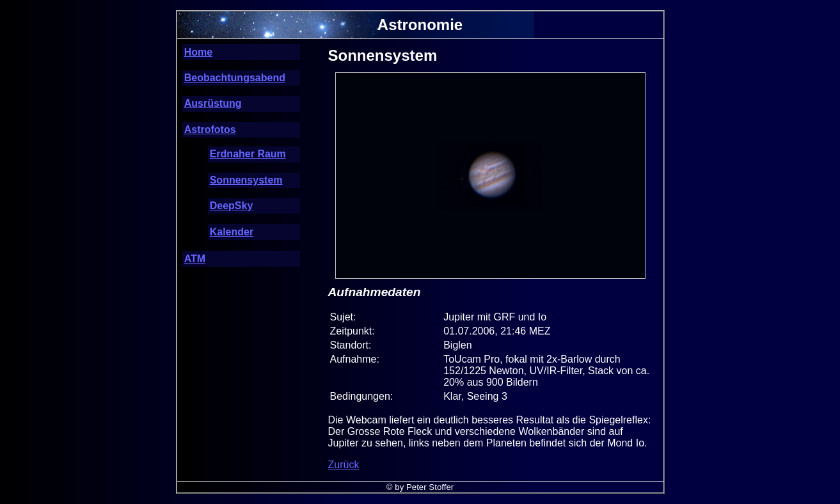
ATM (195, 259)
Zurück (344, 465)
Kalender (232, 232)
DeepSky (232, 206)
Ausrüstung (213, 103)
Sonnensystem (246, 180)
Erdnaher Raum (248, 154)
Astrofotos (210, 130)
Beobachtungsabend (235, 78)
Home (198, 52)
